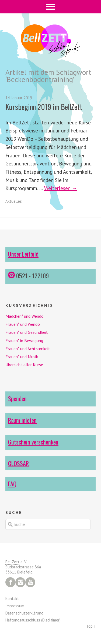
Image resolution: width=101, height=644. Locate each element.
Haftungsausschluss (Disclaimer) (33, 620)
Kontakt (12, 599)
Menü (50, 7)
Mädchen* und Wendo (25, 316)
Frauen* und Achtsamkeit (28, 349)
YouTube (30, 582)
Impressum (15, 606)
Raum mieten (22, 420)
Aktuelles (14, 201)
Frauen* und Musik (22, 357)
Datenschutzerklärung (24, 613)
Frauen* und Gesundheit (27, 332)
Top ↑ (91, 626)
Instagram (20, 582)
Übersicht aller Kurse (24, 365)
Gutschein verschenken (33, 442)
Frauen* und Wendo (23, 324)
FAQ (12, 484)
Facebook (10, 582)
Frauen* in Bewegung (24, 340)
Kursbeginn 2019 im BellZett (44, 107)
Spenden (17, 398)
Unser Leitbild (23, 254)
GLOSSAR (18, 463)
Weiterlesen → (61, 188)
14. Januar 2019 (19, 98)
